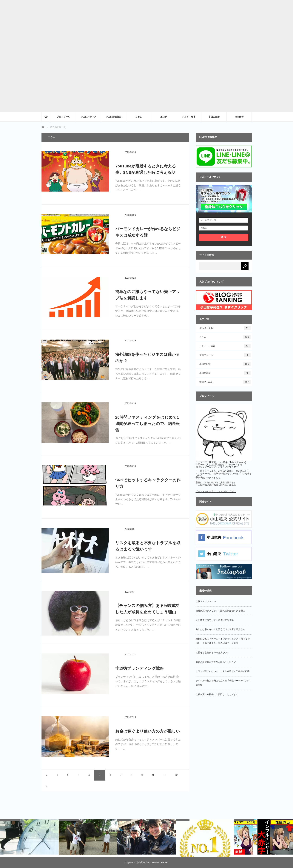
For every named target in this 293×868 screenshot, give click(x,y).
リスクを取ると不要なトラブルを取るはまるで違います (148, 546)
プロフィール (63, 117)
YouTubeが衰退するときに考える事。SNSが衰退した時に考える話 (146, 169)
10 (153, 775)
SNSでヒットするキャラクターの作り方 (148, 483)
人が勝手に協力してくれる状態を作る (215, 620)
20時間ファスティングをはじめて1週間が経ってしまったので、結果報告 (148, 423)
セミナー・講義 (225, 346)
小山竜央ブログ (144, 862)
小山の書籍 (214, 117)
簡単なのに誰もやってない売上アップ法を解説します (148, 295)
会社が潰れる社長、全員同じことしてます (217, 694)
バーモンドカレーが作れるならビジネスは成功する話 (148, 232)
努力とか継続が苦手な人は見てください (216, 662)
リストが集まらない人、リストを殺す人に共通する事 (223, 671)
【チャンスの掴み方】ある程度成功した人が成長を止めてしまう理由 (147, 609)
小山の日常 (225, 364)
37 (177, 775)
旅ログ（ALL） (225, 382)
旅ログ (164, 117)
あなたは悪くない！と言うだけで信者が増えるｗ (220, 629)
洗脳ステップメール (206, 601)
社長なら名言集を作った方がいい (212, 653)
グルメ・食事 (189, 117)
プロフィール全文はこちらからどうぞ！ (216, 491)
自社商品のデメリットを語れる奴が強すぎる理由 (220, 611)
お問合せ (239, 117)
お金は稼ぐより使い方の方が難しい (148, 731)
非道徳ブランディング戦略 (139, 668)
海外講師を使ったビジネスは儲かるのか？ (148, 358)
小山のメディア (88, 117)
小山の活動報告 (113, 117)
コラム (139, 117)
